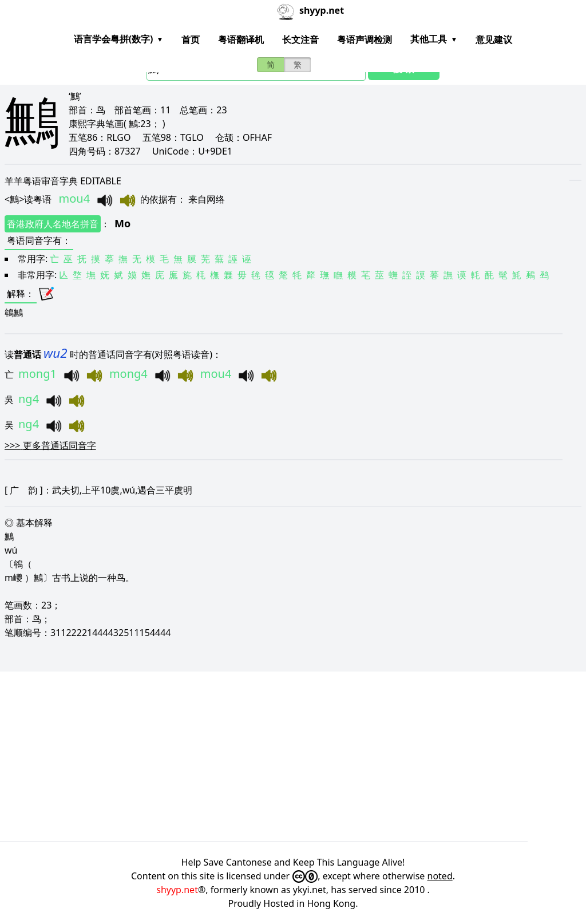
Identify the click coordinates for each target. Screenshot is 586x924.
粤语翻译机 (241, 40)
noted (440, 876)
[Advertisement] (293, 756)
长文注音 (300, 40)
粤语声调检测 (365, 40)
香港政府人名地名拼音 (53, 224)
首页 (191, 40)
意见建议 (494, 40)
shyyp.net (177, 890)
